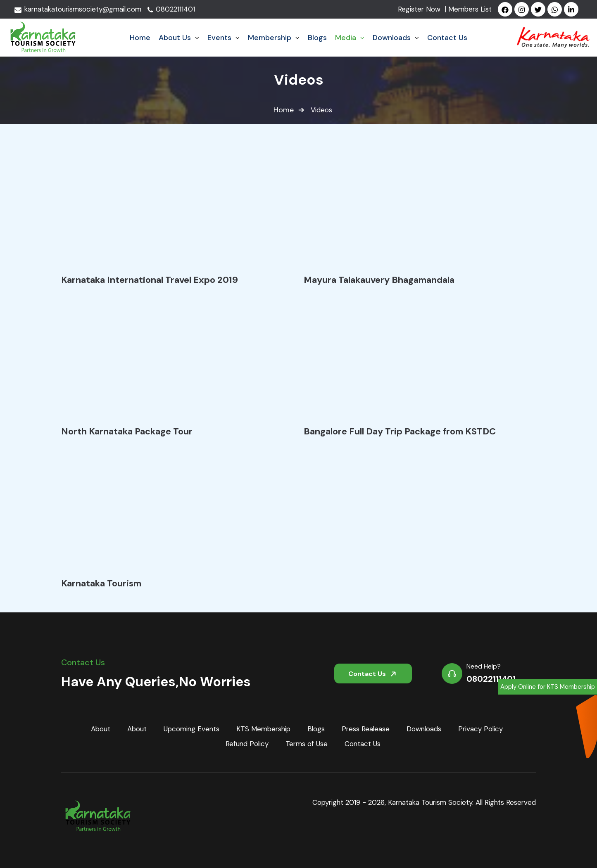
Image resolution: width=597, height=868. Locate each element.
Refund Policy (246, 744)
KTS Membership (263, 729)
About (97, 729)
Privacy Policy (484, 729)
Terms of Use (307, 744)
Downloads (426, 729)
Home (284, 110)
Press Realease (367, 729)
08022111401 (175, 9)
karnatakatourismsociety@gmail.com (80, 9)
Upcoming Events (189, 729)
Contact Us (374, 672)
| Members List (469, 9)
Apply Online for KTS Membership (548, 687)
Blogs (317, 729)
